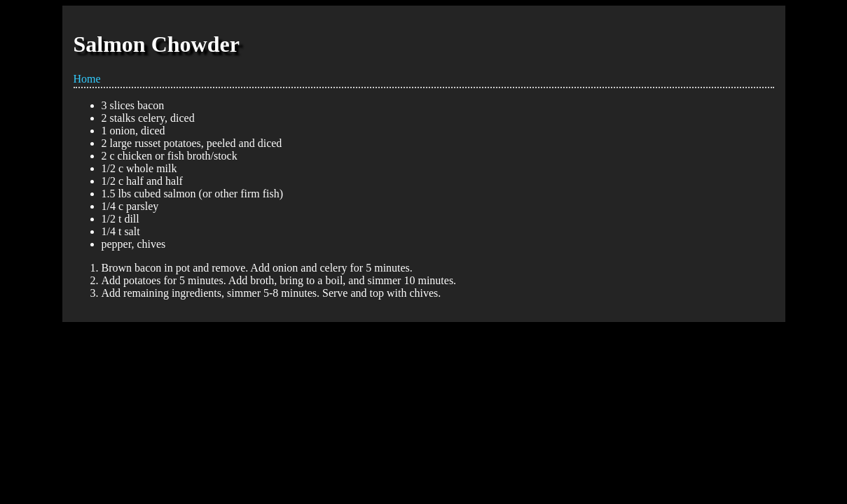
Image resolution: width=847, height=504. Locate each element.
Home (87, 79)
